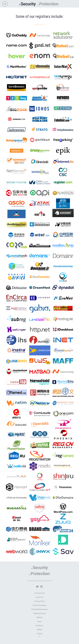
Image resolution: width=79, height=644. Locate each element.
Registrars (39, 626)
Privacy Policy (40, 601)
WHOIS (40, 630)
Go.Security (38, 593)
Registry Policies (39, 613)
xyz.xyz (38, 597)
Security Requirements (39, 609)
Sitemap (39, 617)
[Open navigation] (5, 4)
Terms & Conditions (40, 605)
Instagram (42, 587)
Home (39, 622)
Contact (39, 634)
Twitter (37, 587)
